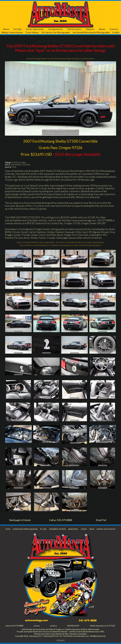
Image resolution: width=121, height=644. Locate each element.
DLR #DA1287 (73, 626)
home (8, 529)
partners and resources (106, 529)
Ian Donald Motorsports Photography (91, 32)
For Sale (18, 29)
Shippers (90, 29)
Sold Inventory (74, 29)
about (91, 529)
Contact (114, 29)
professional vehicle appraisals (25, 529)
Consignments (55, 29)
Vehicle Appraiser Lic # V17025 (103, 626)
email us (54, 626)
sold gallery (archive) (57, 529)
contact (83, 529)
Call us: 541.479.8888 (61, 520)
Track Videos (32, 32)
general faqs (73, 529)
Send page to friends (20, 520)
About (102, 29)
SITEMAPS (61, 641)
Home (6, 29)
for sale (43, 529)
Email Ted (101, 520)
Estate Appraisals (35, 29)
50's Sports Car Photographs (56, 32)
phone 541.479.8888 (15, 626)
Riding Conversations (12, 32)
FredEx (116, 32)
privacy (37, 626)
